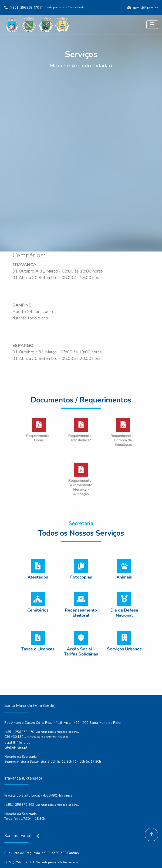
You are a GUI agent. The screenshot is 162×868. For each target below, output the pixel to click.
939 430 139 (14, 737)
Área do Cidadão (92, 66)
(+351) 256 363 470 (19, 732)
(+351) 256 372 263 (19, 805)
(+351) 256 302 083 (19, 862)
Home (58, 66)
